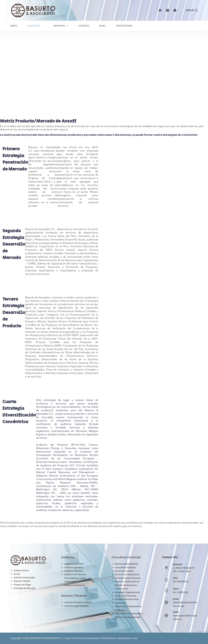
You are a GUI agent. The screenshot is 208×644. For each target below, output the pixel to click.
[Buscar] (192, 10)
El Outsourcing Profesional (128, 578)
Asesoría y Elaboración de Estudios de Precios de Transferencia (127, 585)
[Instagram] (175, 10)
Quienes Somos (21, 570)
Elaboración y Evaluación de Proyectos (128, 608)
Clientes (84, 26)
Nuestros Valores (22, 581)
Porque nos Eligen (22, 585)
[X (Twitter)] (168, 10)
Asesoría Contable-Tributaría (78, 602)
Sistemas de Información (127, 599)
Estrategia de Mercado (25, 588)
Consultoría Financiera (126, 596)
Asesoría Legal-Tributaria (76, 606)
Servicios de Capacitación (127, 574)
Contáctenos (124, 26)
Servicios (61, 26)
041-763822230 (181, 592)
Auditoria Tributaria (73, 571)
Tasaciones (120, 603)
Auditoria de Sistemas (75, 585)
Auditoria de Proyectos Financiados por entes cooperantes (75, 578)
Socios (17, 574)
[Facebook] (160, 10)
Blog (102, 26)
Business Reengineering (126, 564)
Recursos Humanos (124, 571)
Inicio (14, 26)
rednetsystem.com (127, 638)
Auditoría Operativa (73, 567)
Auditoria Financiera (74, 564)
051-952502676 (181, 582)
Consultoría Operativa (125, 567)
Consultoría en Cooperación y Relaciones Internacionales (129, 615)
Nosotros (36, 26)
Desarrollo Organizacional (127, 592)
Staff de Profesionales (24, 578)
